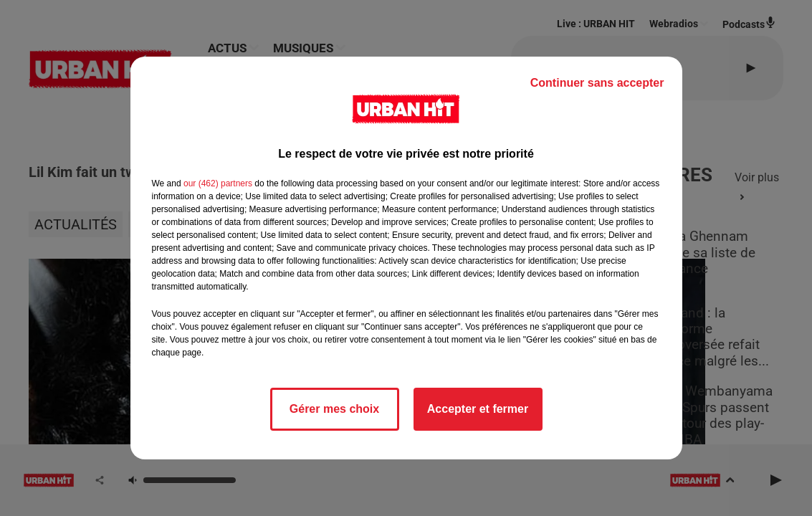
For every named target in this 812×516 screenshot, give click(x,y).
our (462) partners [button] (218, 183)
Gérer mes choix (334, 409)
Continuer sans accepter (597, 83)
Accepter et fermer (478, 409)
